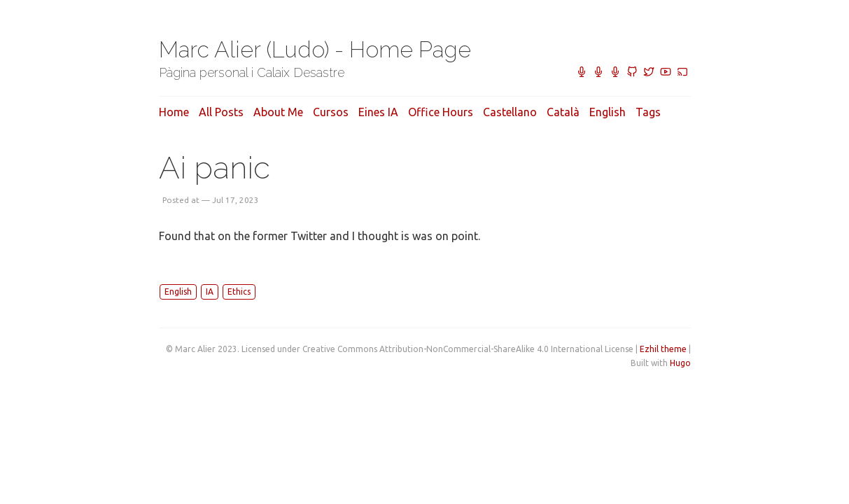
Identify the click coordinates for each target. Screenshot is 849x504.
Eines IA (378, 112)
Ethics (239, 292)
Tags (648, 112)
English (608, 112)
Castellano (510, 112)
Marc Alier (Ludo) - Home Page (315, 49)
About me (278, 112)
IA (210, 292)
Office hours (441, 112)
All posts (221, 112)
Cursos (331, 112)
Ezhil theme (663, 349)
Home (174, 112)
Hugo (680, 363)
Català (563, 112)
